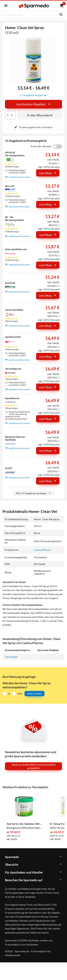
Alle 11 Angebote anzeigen (33, 493)
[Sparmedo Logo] (34, 6)
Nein (20, 693)
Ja (9, 693)
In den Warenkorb (40, 115)
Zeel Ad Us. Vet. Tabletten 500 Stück (24, 824)
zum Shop (48, 173)
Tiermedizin (11, 657)
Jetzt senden (34, 693)
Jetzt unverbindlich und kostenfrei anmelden (33, 766)
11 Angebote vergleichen (34, 95)
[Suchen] (60, 15)
